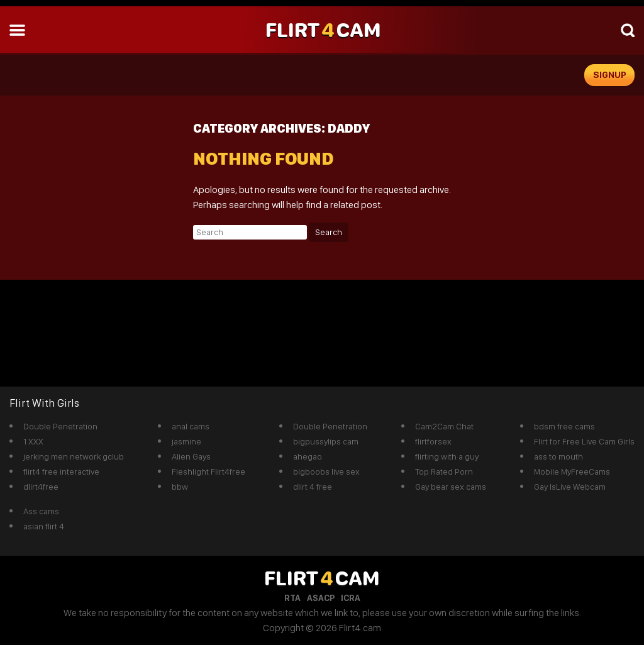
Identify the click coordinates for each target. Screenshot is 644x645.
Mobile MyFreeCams (572, 471)
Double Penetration (60, 426)
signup (610, 75)
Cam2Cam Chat (444, 426)
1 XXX (33, 441)
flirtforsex (433, 441)
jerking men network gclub (74, 456)
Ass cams (41, 511)
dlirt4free (41, 487)
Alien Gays (191, 456)
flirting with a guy (447, 456)
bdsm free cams (564, 426)
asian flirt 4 (44, 526)
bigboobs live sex (326, 471)
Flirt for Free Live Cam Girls (584, 441)
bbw (180, 487)
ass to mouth (558, 456)
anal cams (191, 426)
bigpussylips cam (326, 441)
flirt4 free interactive (61, 471)
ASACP (321, 598)
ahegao (308, 456)
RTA (292, 598)
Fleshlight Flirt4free (208, 471)
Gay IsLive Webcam (570, 487)
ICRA (351, 598)
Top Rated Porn (444, 471)
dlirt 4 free (313, 487)
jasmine (186, 441)
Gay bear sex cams (451, 487)
